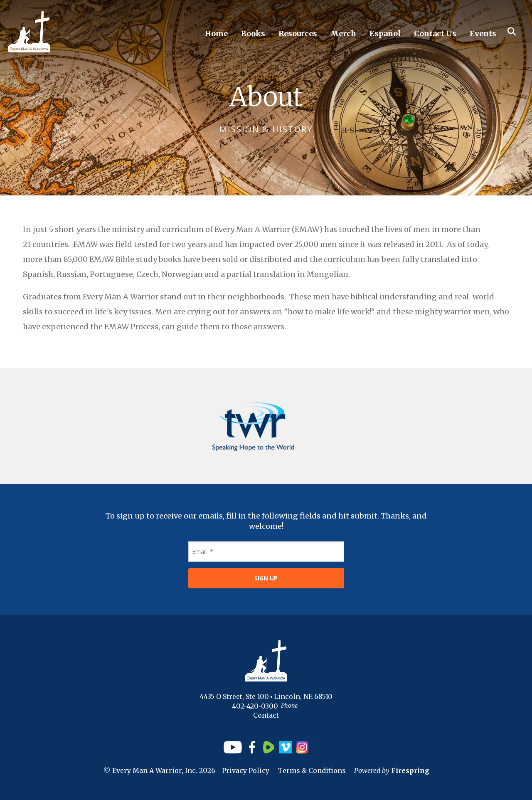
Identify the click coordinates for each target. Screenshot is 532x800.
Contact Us (435, 33)
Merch (343, 33)
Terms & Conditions (312, 770)
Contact (266, 715)
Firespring (410, 770)
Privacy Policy (246, 770)
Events (483, 33)
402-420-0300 (255, 706)
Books (253, 33)
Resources (298, 33)
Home (216, 33)
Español (385, 33)
